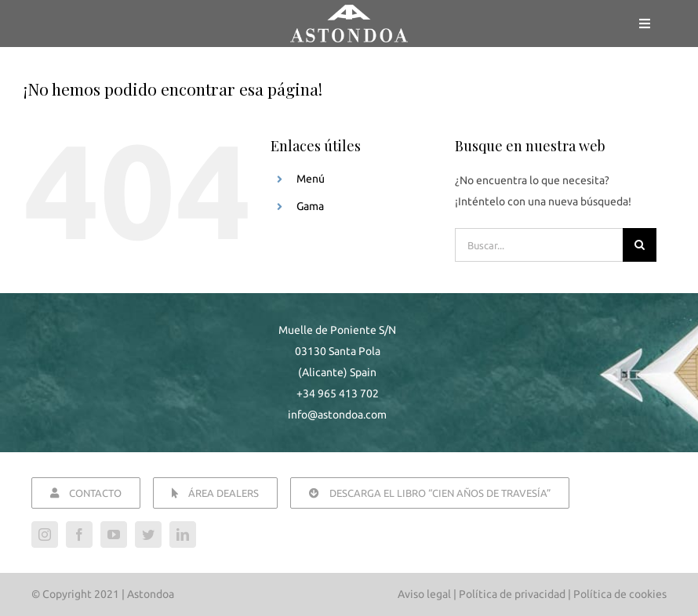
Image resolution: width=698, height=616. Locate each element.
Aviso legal (424, 594)
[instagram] (45, 534)
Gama (310, 206)
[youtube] (114, 534)
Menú (311, 179)
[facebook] (79, 534)
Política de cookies (620, 594)
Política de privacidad (512, 594)
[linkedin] (183, 534)
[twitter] (148, 534)
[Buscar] (640, 245)
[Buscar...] (539, 245)
